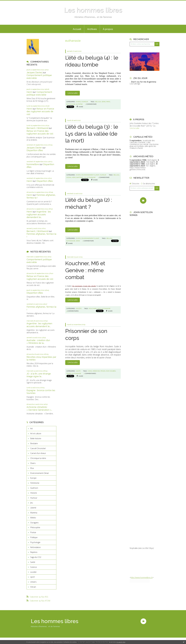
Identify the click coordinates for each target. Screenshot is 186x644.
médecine (96, 371)
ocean (69, 177)
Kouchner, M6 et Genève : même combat (85, 270)
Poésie (33, 532)
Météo (33, 518)
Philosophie (35, 527)
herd (74, 177)
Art (31, 429)
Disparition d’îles (35, 150)
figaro (69, 373)
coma (90, 371)
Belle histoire (36, 438)
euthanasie (71, 104)
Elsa (32, 468)
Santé (33, 562)
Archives (92, 29)
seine (104, 102)
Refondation (35, 547)
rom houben (111, 371)
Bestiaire (34, 443)
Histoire (34, 493)
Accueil (77, 29)
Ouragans (34, 523)
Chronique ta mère (38, 458)
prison (103, 371)
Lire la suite (73, 93)
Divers (33, 463)
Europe (33, 478)
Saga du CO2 (36, 557)
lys (85, 177)
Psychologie (35, 542)
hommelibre (33, 164)
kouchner (93, 309)
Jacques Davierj (34, 72)
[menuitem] (77, 29)
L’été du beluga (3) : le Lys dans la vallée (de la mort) (92, 134)
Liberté (33, 508)
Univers (33, 582)
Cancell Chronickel (38, 448)
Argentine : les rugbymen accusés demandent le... (39, 214)
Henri (29, 92)
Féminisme (35, 483)
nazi (99, 309)
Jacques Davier (34, 148)
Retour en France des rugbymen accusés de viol (40, 111)
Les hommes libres (93, 10)
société (33, 572)
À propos (108, 29)
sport (33, 577)
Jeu (32, 503)
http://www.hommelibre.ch (142, 577)
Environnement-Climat (39, 473)
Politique (34, 537)
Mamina (34, 513)
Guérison (34, 488)
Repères (34, 552)
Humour (34, 498)
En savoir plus (121, 642)
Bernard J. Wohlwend (37, 128)
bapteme (80, 177)
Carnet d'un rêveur (38, 453)
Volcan (33, 587)
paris (108, 102)
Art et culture (36, 433)
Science (34, 567)
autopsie (79, 104)
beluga (98, 102)
